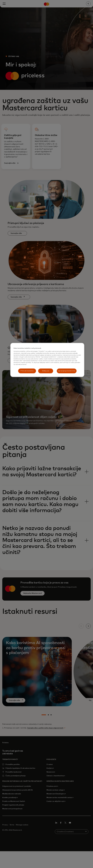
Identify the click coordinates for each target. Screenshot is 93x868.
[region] (47, 360)
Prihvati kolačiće (27, 371)
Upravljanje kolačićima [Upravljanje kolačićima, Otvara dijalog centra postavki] (67, 371)
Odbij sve (46, 371)
